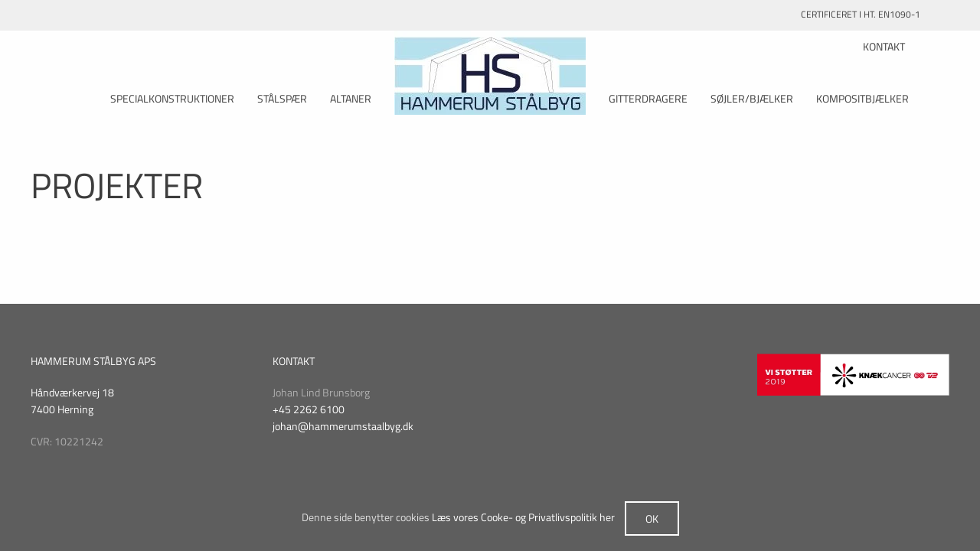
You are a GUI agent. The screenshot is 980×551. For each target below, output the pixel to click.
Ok (652, 518)
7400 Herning (62, 409)
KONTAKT (884, 46)
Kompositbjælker (862, 98)
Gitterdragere (648, 98)
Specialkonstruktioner (172, 98)
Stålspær (282, 98)
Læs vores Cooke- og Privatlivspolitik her (523, 517)
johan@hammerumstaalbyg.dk (343, 426)
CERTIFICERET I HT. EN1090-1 (875, 14)
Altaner (351, 98)
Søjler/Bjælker (752, 98)
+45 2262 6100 (309, 409)
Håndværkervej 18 (72, 392)
